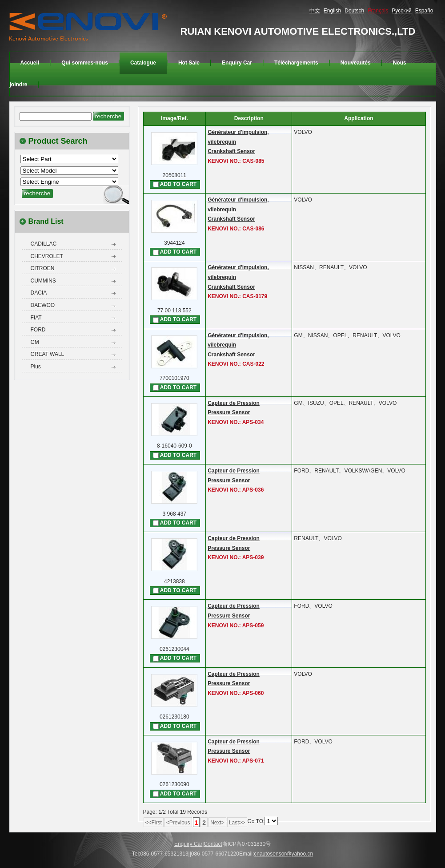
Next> (217, 823)
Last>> (237, 823)
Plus (36, 367)
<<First (154, 823)
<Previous (178, 823)
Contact (213, 844)
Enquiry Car (188, 844)
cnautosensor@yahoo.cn (283, 854)
